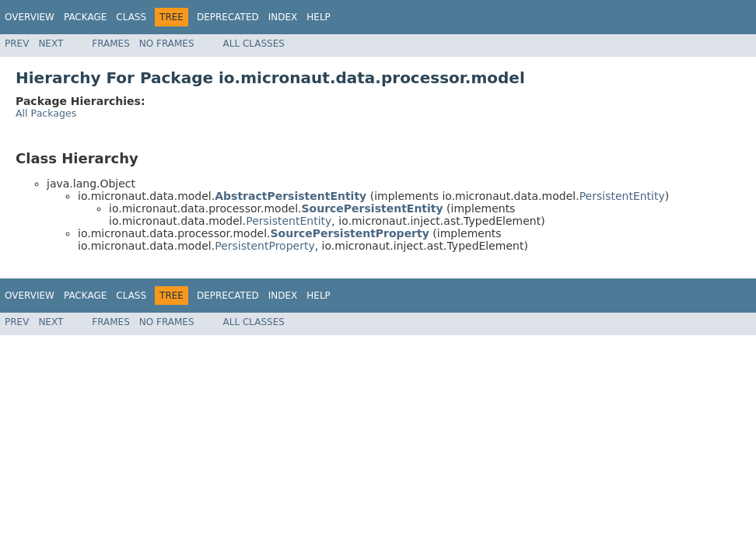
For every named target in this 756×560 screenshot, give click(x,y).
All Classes (254, 44)
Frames (111, 44)
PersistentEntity (622, 196)
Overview (30, 17)
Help (318, 17)
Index (283, 17)
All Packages (46, 113)
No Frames (167, 44)
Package (85, 17)
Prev (17, 44)
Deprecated (228, 17)
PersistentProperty (265, 246)
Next (51, 44)
